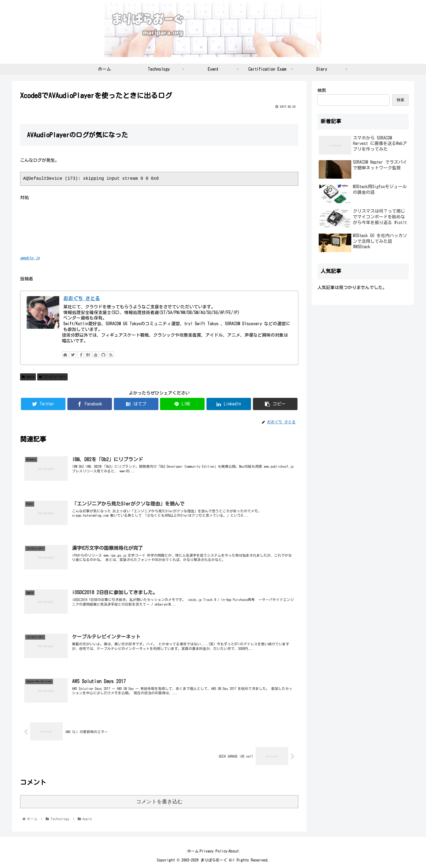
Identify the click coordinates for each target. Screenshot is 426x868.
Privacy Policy (214, 851)
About (238, 851)
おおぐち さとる (82, 298)
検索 (322, 90)
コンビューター (52, 377)
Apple (28, 377)
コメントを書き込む (159, 802)
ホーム (188, 851)
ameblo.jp (30, 258)
